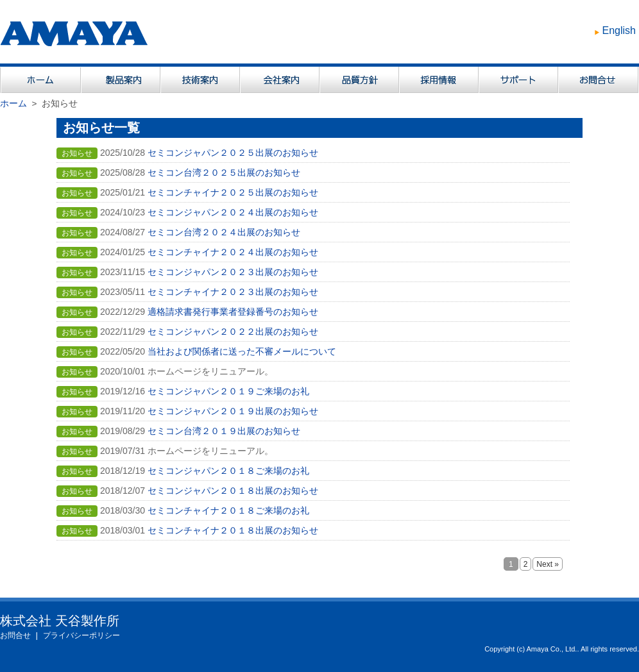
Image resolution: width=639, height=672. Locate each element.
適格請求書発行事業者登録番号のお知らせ (233, 312)
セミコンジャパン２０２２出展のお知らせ (233, 332)
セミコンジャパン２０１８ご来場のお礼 (228, 471)
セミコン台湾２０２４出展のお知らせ (224, 232)
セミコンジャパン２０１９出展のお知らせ (233, 411)
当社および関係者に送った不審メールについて (242, 351)
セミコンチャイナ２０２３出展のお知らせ (233, 292)
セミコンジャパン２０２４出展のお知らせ (233, 212)
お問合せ (15, 635)
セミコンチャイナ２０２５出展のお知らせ (233, 192)
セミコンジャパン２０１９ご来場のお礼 (228, 391)
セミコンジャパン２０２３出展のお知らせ (233, 272)
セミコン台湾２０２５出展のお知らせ (224, 172)
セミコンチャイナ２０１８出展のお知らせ (233, 530)
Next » (548, 564)
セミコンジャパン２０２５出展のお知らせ (233, 153)
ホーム (13, 104)
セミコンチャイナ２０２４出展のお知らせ (233, 252)
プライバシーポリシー (81, 635)
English (619, 30)
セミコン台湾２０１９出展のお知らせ (224, 431)
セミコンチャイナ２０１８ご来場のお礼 (228, 510)
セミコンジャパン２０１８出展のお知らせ (233, 491)
